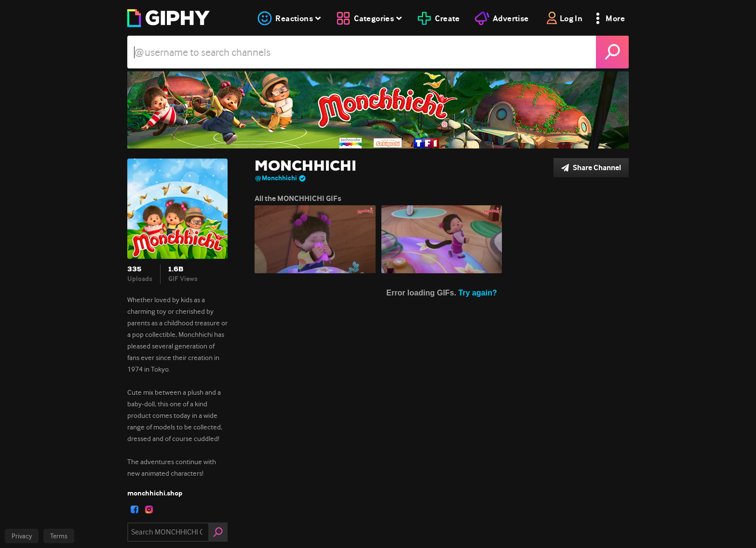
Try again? (478, 293)
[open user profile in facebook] (135, 509)
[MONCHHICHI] (378, 110)
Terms (59, 536)
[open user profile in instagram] (149, 509)
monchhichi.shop (155, 493)
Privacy (22, 536)
